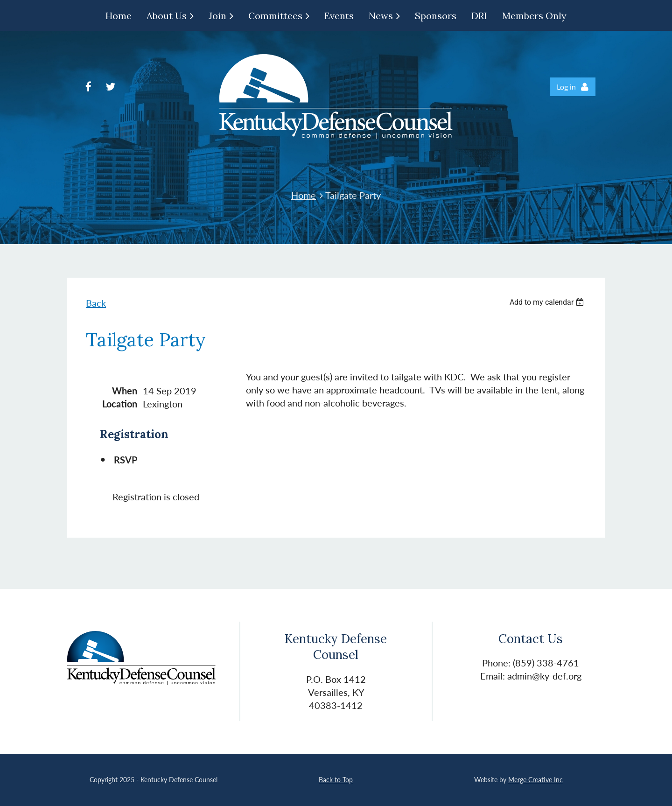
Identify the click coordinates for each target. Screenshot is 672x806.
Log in (566, 87)
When (125, 391)
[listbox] (548, 302)
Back (96, 303)
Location (120, 404)
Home (304, 195)
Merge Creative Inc (535, 780)
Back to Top (336, 780)
